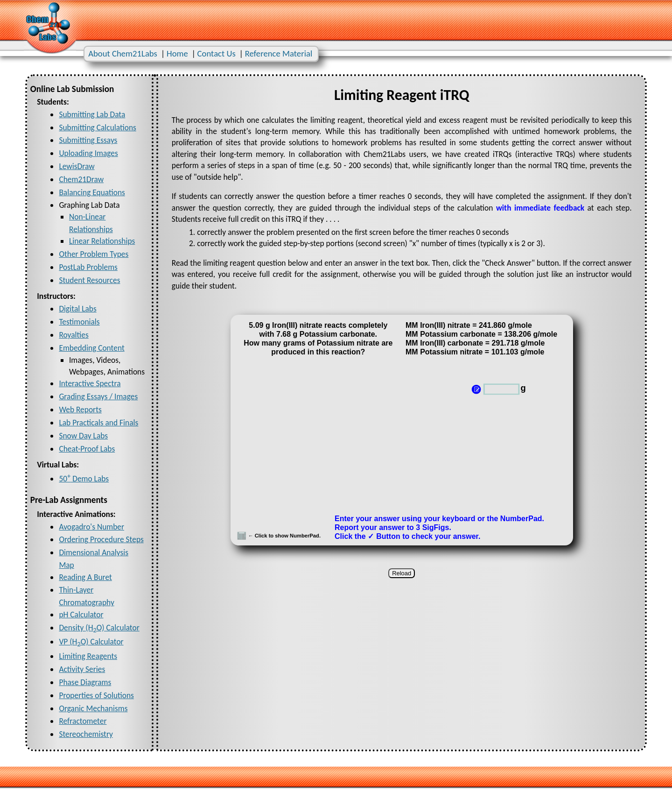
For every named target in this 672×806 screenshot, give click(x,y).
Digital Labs (77, 309)
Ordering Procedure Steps (101, 539)
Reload (402, 573)
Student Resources (89, 280)
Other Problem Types (94, 254)
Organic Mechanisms (93, 708)
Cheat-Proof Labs (87, 449)
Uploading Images (88, 153)
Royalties (73, 335)
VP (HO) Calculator (91, 642)
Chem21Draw (81, 179)
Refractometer (83, 721)
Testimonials (79, 322)
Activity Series (82, 669)
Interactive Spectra (90, 383)
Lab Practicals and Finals (98, 423)
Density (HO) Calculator (99, 628)
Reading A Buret (85, 577)
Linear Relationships (102, 241)
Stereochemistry (86, 734)
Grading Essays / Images (98, 396)
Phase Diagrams (85, 682)
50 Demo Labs (84, 479)
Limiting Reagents (88, 656)
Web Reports (80, 410)
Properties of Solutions (96, 695)
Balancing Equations (92, 192)
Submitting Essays (88, 140)
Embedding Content (91, 348)
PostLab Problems (88, 267)
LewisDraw (77, 166)
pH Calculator (81, 615)
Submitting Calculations (97, 127)
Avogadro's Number (91, 527)
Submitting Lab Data (92, 114)
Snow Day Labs (83, 436)
